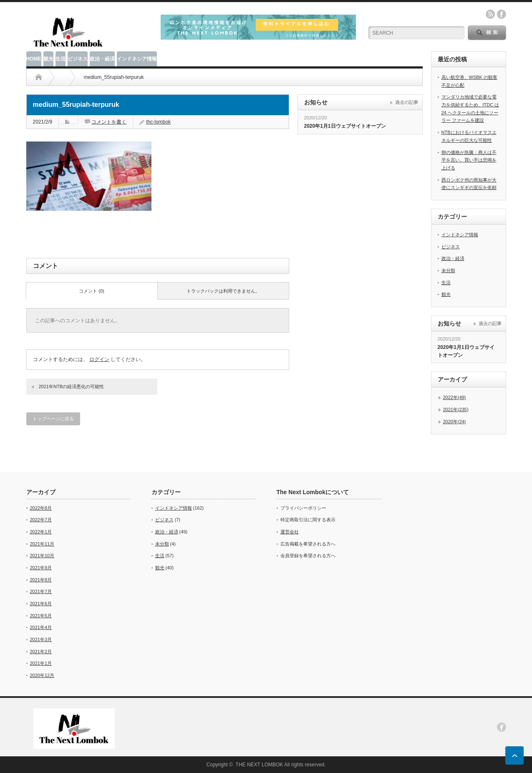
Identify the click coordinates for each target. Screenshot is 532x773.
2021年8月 (41, 580)
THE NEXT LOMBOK (260, 765)
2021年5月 (41, 616)
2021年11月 (42, 544)
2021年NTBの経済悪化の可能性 (71, 386)
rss (490, 14)
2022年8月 (41, 508)
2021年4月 (41, 627)
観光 (48, 59)
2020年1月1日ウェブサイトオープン (345, 126)
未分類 (448, 270)
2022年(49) (455, 397)
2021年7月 (41, 591)
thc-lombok (158, 122)
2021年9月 (41, 568)
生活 (61, 59)
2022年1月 (41, 532)
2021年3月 (41, 639)
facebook (502, 14)
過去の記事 (407, 102)
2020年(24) (455, 422)
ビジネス (78, 59)
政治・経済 (102, 59)
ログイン (99, 359)
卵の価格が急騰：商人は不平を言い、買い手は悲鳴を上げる (469, 160)
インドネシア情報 (137, 59)
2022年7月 (41, 520)
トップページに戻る (53, 419)
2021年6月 (41, 604)
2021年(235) (456, 409)
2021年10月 (42, 556)
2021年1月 (41, 663)
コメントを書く (109, 122)
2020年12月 (42, 675)
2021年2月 (41, 652)
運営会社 (290, 532)
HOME (34, 59)
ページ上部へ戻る (514, 755)
